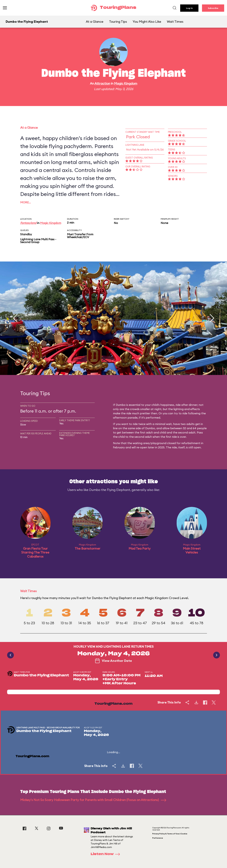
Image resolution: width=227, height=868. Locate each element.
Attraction (102, 83)
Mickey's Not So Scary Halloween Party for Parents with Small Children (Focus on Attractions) (93, 800)
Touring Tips (118, 22)
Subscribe (213, 8)
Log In (189, 8)
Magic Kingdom (126, 83)
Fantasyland (28, 223)
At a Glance (95, 22)
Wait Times (175, 22)
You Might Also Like (147, 22)
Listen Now (106, 854)
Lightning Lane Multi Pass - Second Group (38, 241)
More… (26, 202)
